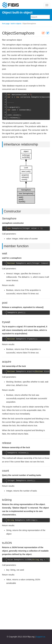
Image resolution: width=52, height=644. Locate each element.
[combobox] (40, 17)
